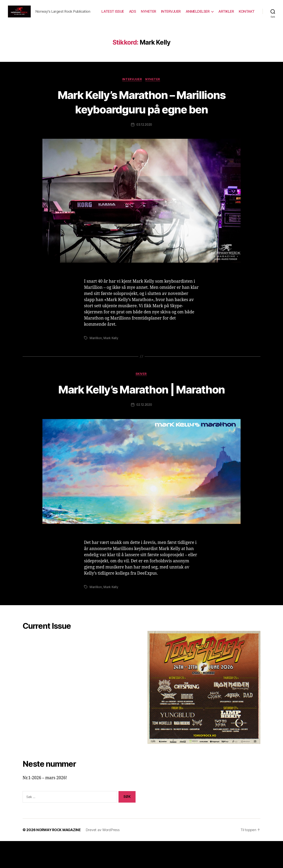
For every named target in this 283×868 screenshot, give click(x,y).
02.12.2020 (144, 432)
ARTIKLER (247, 15)
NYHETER (169, 15)
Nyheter (153, 92)
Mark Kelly (111, 365)
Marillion (96, 365)
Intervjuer (132, 92)
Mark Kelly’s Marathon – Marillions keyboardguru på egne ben (142, 121)
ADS (153, 15)
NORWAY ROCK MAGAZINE (59, 857)
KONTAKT (247, 20)
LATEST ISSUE (133, 15)
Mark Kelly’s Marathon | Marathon (141, 416)
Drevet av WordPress (104, 857)
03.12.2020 (144, 151)
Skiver (141, 401)
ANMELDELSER (218, 15)
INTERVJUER (192, 15)
